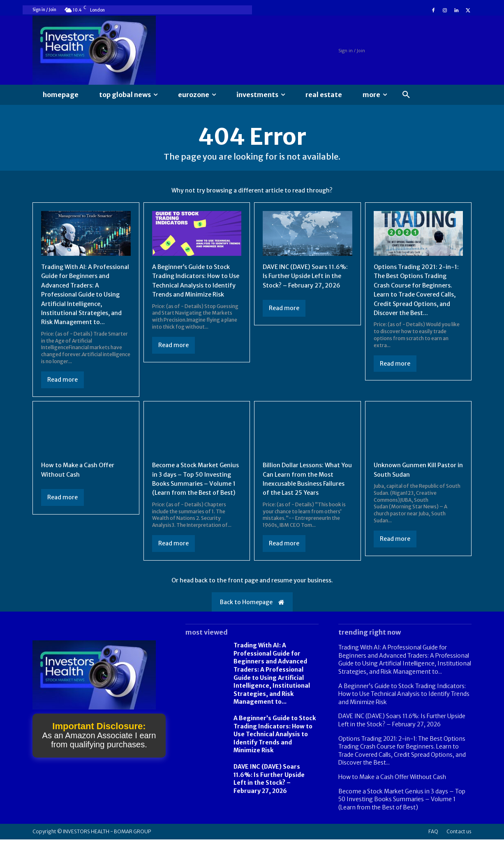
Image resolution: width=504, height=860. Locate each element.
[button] (406, 95)
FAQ (433, 852)
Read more (62, 391)
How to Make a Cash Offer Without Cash (392, 797)
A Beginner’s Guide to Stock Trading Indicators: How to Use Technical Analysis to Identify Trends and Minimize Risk (195, 287)
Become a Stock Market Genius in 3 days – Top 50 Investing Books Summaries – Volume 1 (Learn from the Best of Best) (195, 494)
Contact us (459, 852)
